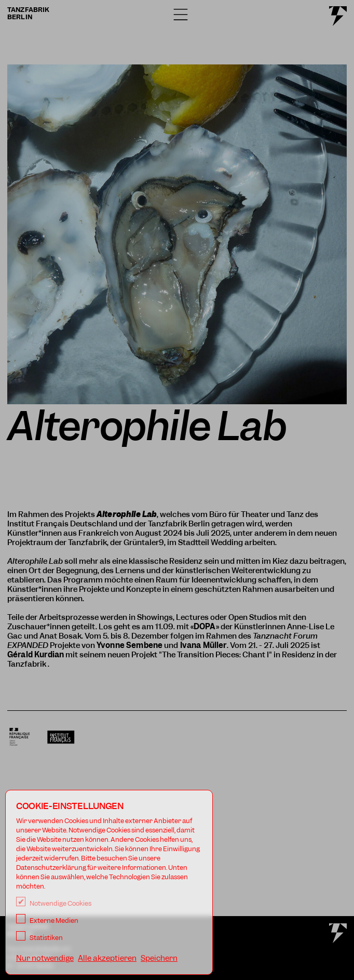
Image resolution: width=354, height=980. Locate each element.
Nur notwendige (45, 958)
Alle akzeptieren (107, 958)
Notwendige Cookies (54, 903)
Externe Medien (47, 921)
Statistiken (39, 938)
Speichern (159, 958)
